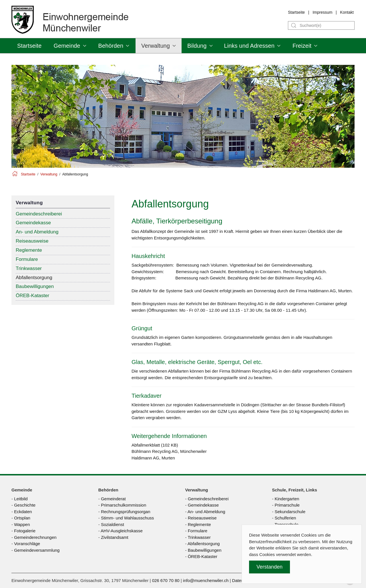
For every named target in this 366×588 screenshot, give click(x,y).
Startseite (296, 12)
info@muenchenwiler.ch (206, 580)
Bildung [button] (200, 46)
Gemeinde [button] (70, 46)
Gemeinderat (113, 499)
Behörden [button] (114, 46)
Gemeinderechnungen (35, 537)
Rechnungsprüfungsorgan (126, 512)
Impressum (322, 12)
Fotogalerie (25, 531)
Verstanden (269, 567)
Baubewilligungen (35, 286)
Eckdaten (23, 512)
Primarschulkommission (124, 505)
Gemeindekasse (33, 223)
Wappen (22, 524)
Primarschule (287, 505)
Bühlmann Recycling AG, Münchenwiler (169, 451)
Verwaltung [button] (159, 46)
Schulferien (285, 518)
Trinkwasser (29, 268)
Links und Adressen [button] (252, 46)
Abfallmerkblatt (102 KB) (155, 445)
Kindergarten (287, 499)
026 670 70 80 (166, 580)
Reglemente (29, 250)
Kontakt (347, 12)
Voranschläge (27, 544)
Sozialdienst (113, 524)
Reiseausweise (32, 241)
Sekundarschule (290, 512)
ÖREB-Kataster (32, 296)
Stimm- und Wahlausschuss (127, 518)
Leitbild (21, 499)
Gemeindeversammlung (37, 550)
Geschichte (25, 505)
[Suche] (321, 25)
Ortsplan (22, 518)
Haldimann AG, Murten (153, 458)
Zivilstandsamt (115, 537)
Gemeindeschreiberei (39, 214)
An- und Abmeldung (37, 232)
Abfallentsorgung (34, 278)
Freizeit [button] (305, 46)
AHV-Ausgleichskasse (122, 531)
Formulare (27, 259)
